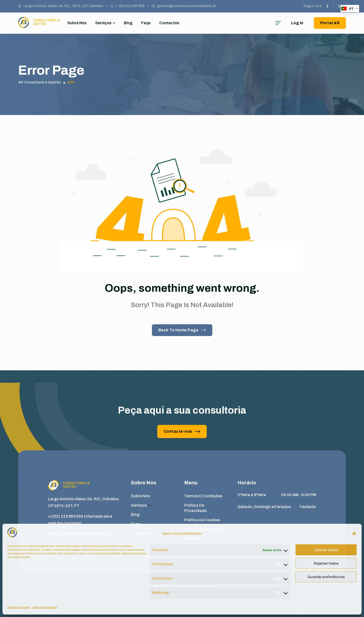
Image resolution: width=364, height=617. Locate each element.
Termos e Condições (203, 496)
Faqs (146, 23)
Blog (128, 23)
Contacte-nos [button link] (182, 431)
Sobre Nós (77, 23)
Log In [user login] (297, 23)
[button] (354, 534)
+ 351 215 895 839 (130, 6)
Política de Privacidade (195, 508)
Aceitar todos (326, 550)
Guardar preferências (326, 577)
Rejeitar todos (326, 563)
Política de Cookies (19, 607)
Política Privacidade (45, 607)
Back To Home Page (182, 330)
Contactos (169, 23)
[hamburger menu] (278, 23)
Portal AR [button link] (330, 23)
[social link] (328, 6)
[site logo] (39, 26)
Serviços (105, 23)
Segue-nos (312, 6)
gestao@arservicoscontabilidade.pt (187, 6)
